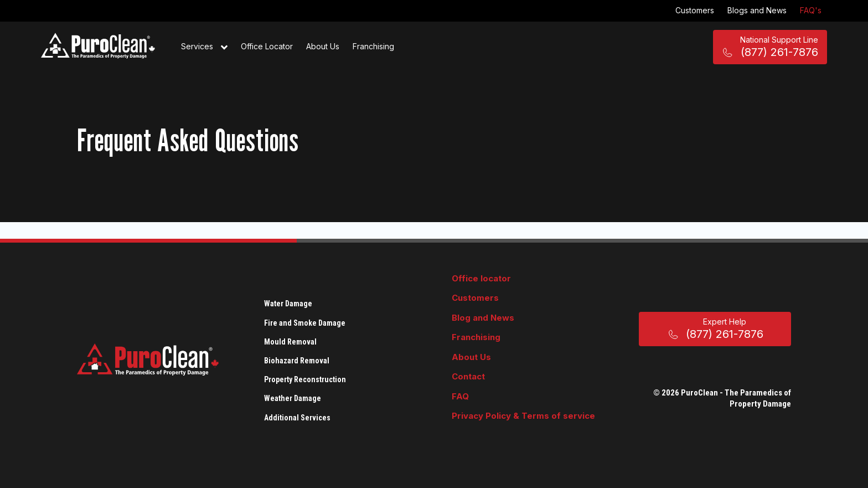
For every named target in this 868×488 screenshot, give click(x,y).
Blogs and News (757, 10)
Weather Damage (293, 398)
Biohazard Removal (297, 361)
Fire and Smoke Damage (305, 323)
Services (204, 47)
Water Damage (288, 304)
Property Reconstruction (305, 379)
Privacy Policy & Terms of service (523, 416)
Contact (468, 376)
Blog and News (483, 318)
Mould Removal (290, 342)
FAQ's (811, 10)
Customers (695, 10)
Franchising (373, 46)
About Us (323, 46)
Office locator (481, 278)
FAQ (460, 396)
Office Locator (267, 46)
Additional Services (297, 418)
